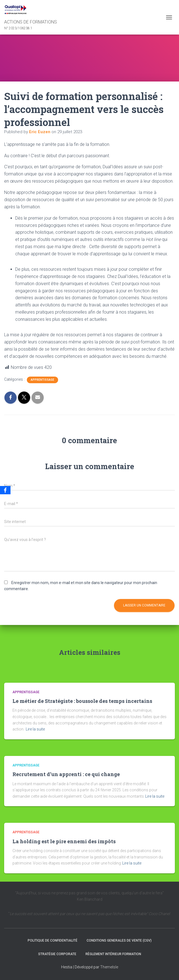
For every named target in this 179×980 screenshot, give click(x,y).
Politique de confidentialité (53, 940)
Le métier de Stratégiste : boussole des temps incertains (82, 701)
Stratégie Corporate (57, 954)
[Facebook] (5, 490)
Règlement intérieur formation (113, 954)
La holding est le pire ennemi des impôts (64, 841)
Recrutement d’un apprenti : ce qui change (66, 774)
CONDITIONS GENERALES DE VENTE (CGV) (119, 940)
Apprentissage (42, 380)
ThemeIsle (109, 967)
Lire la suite (35, 729)
